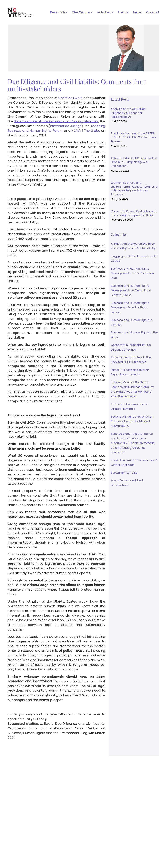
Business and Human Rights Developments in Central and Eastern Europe (131, 290)
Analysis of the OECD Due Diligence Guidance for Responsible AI (128, 113)
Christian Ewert (70, 98)
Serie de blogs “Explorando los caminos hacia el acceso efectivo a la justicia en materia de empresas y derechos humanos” (133, 443)
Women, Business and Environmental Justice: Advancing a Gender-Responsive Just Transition (134, 189)
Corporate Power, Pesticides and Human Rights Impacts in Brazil (134, 213)
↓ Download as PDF (23, 748)
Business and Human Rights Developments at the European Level (132, 273)
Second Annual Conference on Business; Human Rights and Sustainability (132, 421)
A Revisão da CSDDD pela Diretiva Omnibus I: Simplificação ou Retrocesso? (134, 162)
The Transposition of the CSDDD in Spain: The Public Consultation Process (133, 137)
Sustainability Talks (124, 473)
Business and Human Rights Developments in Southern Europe (130, 307)
